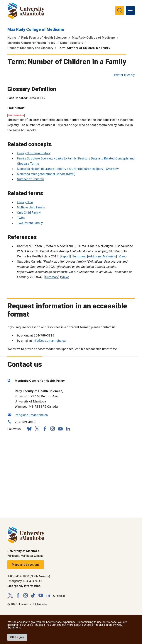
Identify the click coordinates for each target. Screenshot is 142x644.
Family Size (25, 202)
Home (12, 38)
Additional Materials (102, 256)
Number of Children (31, 179)
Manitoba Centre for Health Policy (31, 43)
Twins (21, 218)
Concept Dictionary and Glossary (30, 48)
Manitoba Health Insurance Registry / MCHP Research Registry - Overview (68, 169)
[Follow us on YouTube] (60, 428)
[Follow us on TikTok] (33, 595)
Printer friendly (124, 75)
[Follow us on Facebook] (45, 429)
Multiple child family (31, 207)
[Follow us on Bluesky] (29, 429)
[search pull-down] (120, 11)
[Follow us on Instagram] (53, 429)
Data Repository (72, 43)
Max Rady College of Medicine (36, 29)
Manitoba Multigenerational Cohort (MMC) (46, 174)
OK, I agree (17, 637)
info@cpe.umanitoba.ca (49, 341)
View (122, 256)
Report (65, 256)
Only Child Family (29, 213)
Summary (79, 256)
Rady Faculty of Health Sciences (44, 38)
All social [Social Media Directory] (59, 596)
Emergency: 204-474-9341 (25, 581)
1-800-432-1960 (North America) (29, 576)
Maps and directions (26, 565)
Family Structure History (34, 153)
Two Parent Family (30, 223)
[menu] (130, 11)
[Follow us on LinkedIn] (68, 428)
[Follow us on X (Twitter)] (37, 429)
